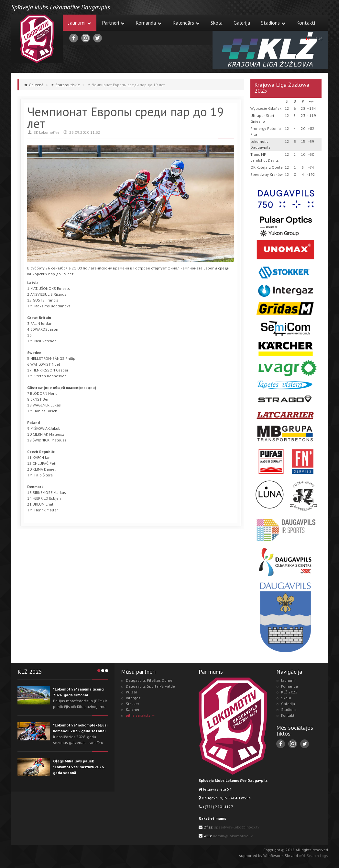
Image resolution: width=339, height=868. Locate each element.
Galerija (242, 23)
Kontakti (306, 23)
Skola (217, 23)
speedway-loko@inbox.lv (237, 827)
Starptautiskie (68, 85)
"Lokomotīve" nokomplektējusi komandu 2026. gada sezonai (80, 728)
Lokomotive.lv (37, 39)
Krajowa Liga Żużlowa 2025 (282, 88)
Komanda (148, 23)
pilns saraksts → (141, 715)
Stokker (132, 704)
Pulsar (131, 692)
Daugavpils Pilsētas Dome (149, 680)
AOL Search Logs (313, 856)
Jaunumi (80, 23)
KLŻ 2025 (289, 692)
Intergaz (133, 698)
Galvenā (36, 85)
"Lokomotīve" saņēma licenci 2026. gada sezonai (79, 692)
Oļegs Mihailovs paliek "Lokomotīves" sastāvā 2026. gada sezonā (79, 767)
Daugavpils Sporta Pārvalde (150, 686)
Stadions (273, 23)
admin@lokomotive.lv (233, 836)
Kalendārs (186, 23)
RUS (319, 39)
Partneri (113, 23)
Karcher (133, 709)
